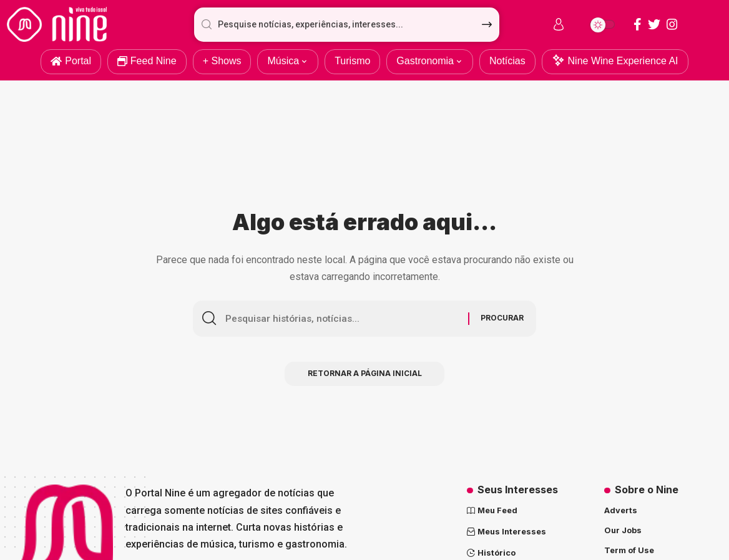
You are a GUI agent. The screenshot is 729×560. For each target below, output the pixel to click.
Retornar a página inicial (365, 375)
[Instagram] (672, 24)
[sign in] (559, 24)
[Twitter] (654, 24)
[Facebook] (638, 24)
